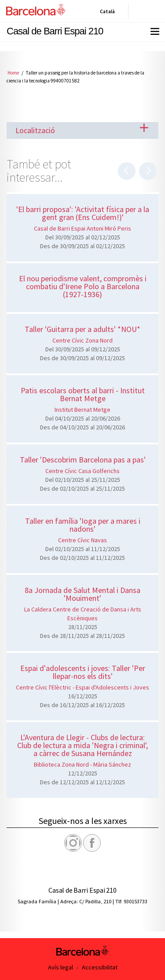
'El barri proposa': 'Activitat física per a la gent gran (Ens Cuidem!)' (83, 213)
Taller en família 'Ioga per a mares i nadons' (83, 525)
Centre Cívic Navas (82, 540)
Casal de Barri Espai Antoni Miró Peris (82, 228)
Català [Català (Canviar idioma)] (106, 13)
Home (13, 73)
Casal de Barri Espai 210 (55, 31)
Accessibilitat (100, 967)
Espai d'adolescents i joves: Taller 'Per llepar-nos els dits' (83, 672)
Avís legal (60, 967)
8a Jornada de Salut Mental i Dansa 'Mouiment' (82, 594)
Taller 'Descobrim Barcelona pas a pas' (83, 460)
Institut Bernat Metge (82, 410)
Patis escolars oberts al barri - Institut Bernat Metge (83, 394)
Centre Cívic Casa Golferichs (82, 471)
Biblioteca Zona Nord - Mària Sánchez (82, 764)
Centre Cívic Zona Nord (82, 340)
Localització (35, 130)
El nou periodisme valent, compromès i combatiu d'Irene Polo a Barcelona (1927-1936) (83, 286)
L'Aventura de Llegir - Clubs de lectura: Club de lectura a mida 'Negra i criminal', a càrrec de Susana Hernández (82, 745)
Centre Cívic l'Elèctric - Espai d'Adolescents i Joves (82, 687)
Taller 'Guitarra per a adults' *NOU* (82, 329)
